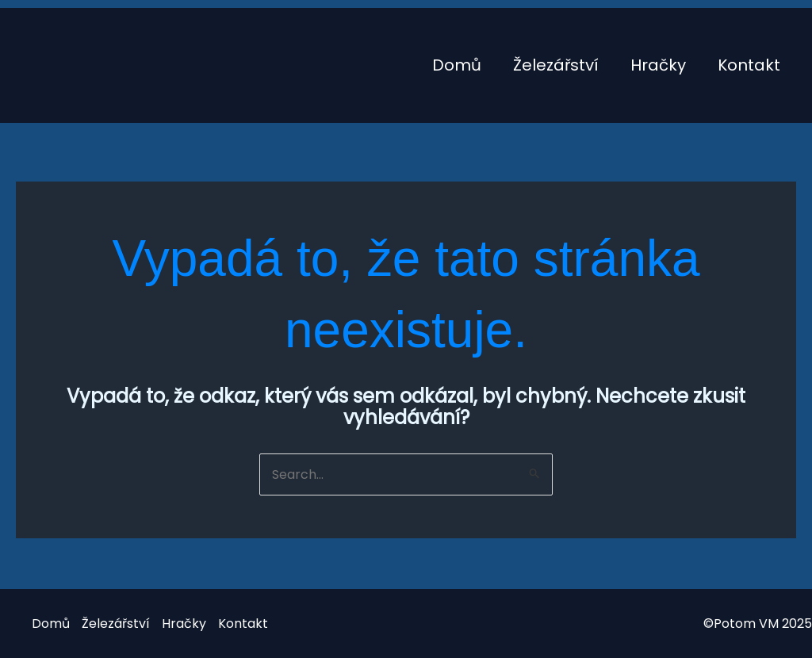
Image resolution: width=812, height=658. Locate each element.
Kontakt (749, 65)
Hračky (658, 65)
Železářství (556, 65)
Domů (457, 65)
